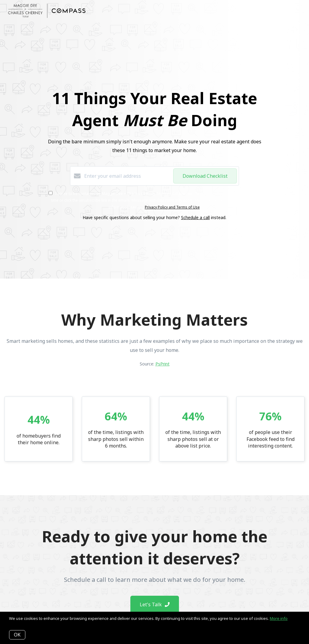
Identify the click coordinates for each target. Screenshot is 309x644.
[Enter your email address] (127, 176)
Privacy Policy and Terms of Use (172, 207)
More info (279, 618)
